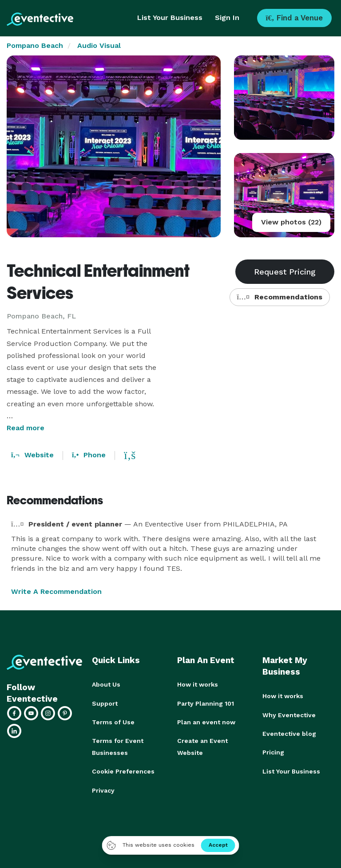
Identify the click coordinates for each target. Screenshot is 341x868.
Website (32, 455)
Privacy (103, 789)
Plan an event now (206, 722)
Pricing (273, 752)
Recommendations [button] (280, 297)
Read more (26, 428)
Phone (89, 455)
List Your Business (170, 18)
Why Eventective (289, 715)
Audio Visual (99, 45)
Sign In (227, 18)
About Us (106, 684)
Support (105, 703)
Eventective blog (289, 733)
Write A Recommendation (56, 591)
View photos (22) (291, 222)
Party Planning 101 (206, 703)
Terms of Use (113, 722)
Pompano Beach (35, 45)
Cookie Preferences (123, 770)
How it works (198, 684)
